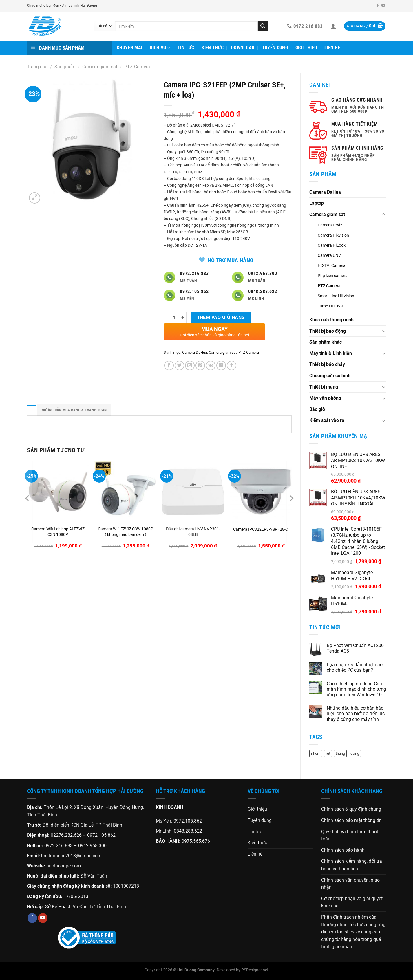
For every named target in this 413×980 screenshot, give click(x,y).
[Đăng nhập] (333, 26)
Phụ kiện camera (333, 276)
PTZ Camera (137, 67)
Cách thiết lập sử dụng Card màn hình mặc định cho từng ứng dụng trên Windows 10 (356, 689)
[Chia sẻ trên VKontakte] (211, 366)
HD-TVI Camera (332, 266)
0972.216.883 (59, 846)
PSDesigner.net (255, 970)
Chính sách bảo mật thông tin (351, 820)
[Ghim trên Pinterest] (200, 366)
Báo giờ (317, 409)
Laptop (317, 203)
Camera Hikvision (333, 235)
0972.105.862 (101, 835)
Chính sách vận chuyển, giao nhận (350, 884)
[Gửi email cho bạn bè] (190, 366)
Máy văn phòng (325, 398)
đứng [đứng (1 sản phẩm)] (355, 753)
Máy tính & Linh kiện (331, 353)
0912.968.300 (92, 846)
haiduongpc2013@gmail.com (71, 856)
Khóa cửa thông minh (331, 320)
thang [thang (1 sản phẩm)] (340, 753)
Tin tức (186, 48)
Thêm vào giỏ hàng (221, 318)
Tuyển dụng (275, 48)
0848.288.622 (188, 831)
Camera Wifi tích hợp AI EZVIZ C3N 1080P (58, 532)
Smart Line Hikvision (336, 296)
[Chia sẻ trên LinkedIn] (221, 366)
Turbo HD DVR (330, 306)
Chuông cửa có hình (330, 376)
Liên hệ (332, 48)
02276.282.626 (67, 835)
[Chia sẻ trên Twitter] (179, 366)
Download (243, 48)
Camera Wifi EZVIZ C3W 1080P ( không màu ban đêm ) (126, 532)
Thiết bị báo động (328, 331)
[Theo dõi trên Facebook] (378, 6)
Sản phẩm (65, 67)
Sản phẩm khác (326, 342)
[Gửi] (263, 26)
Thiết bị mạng (324, 387)
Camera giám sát (100, 67)
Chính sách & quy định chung (351, 809)
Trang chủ (37, 67)
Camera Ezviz (330, 225)
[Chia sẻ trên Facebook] (169, 366)
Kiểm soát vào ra (327, 420)
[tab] (32, 409)
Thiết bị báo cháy (327, 364)
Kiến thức (213, 48)
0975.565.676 (196, 841)
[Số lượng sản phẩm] (174, 318)
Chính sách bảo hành (343, 850)
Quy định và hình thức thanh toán (350, 835)
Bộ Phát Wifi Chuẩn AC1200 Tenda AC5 (355, 648)
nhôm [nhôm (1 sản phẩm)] (316, 753)
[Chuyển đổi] (384, 215)
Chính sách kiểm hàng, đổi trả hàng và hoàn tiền (352, 865)
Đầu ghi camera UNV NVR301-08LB (193, 532)
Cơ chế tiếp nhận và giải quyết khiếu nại (352, 902)
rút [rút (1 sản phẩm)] (328, 753)
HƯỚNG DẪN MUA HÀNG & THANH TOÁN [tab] (74, 410)
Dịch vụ (160, 48)
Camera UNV (329, 255)
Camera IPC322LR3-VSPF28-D (261, 529)
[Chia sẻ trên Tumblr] (232, 366)
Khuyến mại (129, 48)
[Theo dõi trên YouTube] (383, 6)
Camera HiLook (332, 245)
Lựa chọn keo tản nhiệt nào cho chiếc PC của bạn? (355, 667)
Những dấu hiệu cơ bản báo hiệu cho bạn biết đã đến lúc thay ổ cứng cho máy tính (356, 714)
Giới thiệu (306, 48)
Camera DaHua (325, 192)
